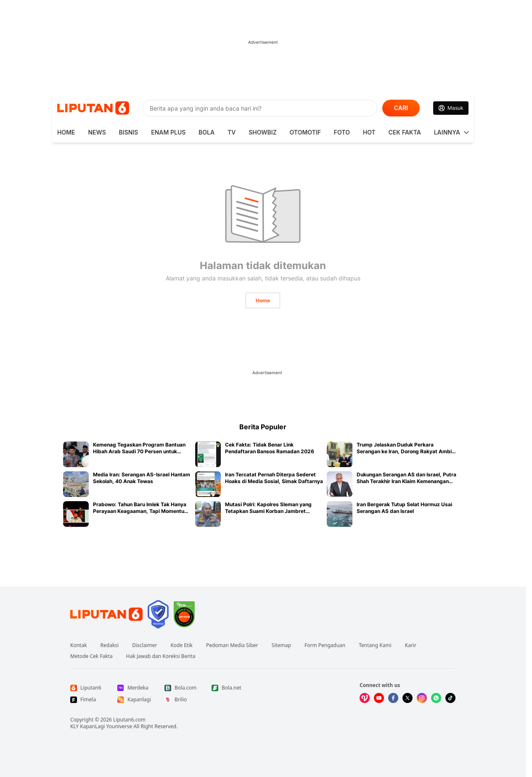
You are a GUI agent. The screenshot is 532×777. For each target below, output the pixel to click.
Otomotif (305, 132)
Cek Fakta (405, 132)
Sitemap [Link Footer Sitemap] (281, 645)
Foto (342, 132)
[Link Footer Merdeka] (134, 688)
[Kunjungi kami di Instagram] (422, 698)
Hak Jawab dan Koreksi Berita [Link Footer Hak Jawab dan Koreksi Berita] (161, 656)
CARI (401, 108)
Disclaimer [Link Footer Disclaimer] (144, 645)
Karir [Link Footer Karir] (411, 645)
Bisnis (129, 132)
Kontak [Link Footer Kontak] (79, 645)
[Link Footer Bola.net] (228, 688)
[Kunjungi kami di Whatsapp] (436, 698)
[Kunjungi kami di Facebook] (393, 698)
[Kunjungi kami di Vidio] (365, 698)
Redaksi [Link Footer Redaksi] (110, 645)
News (97, 132)
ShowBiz (263, 132)
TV (232, 132)
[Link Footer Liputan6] (106, 614)
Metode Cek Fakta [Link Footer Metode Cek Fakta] (91, 656)
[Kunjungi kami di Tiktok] (450, 698)
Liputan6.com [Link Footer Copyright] (129, 720)
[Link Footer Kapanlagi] (134, 700)
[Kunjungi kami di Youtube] (379, 698)
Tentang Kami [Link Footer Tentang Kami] (375, 645)
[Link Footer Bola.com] (181, 688)
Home (263, 300)
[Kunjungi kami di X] (408, 698)
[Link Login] (451, 108)
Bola (206, 132)
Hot (369, 132)
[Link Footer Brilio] (181, 700)
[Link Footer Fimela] (87, 700)
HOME (66, 132)
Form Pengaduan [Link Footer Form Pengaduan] (325, 645)
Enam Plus (168, 132)
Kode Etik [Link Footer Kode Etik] (181, 645)
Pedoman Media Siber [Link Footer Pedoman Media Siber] (232, 645)
